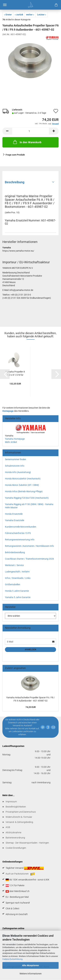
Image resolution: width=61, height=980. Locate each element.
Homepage (8, 411)
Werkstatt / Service (14, 565)
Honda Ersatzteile (14, 514)
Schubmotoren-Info (15, 466)
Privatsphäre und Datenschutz (21, 812)
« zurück (19, 15)
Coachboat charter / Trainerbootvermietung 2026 (29, 559)
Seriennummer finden (16, 459)
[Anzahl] (31, 131)
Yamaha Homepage (15, 439)
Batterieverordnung (15, 838)
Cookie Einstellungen (16, 848)
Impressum (11, 802)
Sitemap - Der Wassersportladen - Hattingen (27, 843)
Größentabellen (13, 584)
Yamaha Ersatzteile (15, 520)
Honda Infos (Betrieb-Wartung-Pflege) (24, 491)
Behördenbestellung (15, 552)
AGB (8, 827)
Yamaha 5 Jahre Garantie (18, 597)
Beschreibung (15, 182)
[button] (7, 131)
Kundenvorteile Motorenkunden (21, 527)
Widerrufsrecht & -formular (19, 817)
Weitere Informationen (31, 974)
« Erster (8, 15)
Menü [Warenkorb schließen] (5, 5)
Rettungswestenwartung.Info (20, 540)
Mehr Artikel (11, 442)
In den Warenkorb (27, 142)
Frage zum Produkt (15, 155)
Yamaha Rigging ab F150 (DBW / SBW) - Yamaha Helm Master (29, 506)
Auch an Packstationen (20, 874)
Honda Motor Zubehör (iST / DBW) (22, 485)
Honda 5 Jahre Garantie (17, 591)
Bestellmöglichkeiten (16, 807)
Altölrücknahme (13, 832)
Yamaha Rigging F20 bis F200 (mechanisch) (27, 498)
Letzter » (42, 15)
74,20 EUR (31, 707)
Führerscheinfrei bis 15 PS (18, 533)
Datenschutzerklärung (12, 959)
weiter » (30, 15)
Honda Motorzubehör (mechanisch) (23, 479)
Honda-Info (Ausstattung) (18, 472)
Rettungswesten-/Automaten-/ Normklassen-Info (29, 546)
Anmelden (31, 650)
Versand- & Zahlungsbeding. (20, 822)
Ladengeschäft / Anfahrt (17, 572)
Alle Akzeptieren (31, 965)
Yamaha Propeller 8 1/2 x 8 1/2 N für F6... (15, 373)
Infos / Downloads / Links (18, 578)
